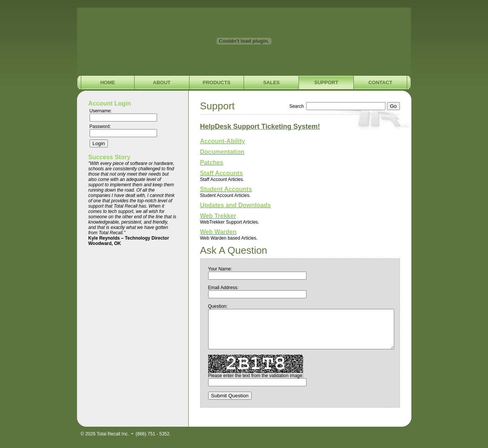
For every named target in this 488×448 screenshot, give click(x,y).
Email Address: (223, 288)
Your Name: (220, 269)
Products (217, 82)
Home (108, 82)
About (162, 82)
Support (326, 82)
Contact (380, 82)
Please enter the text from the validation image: (256, 376)
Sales (271, 82)
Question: (218, 306)
